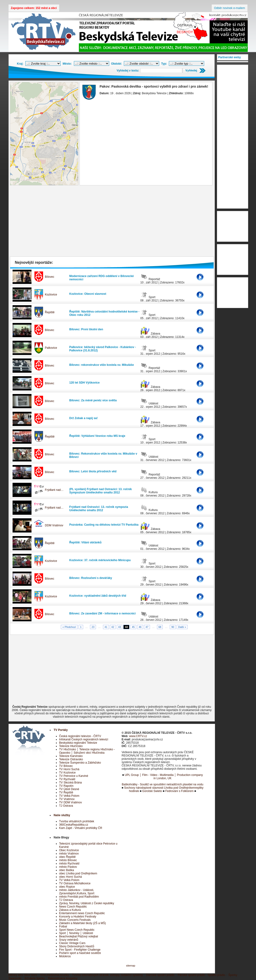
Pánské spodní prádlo (191, 975)
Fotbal (63, 926)
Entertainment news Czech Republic (82, 913)
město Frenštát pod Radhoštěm (79, 897)
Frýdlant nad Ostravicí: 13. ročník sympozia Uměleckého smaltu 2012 (99, 509)
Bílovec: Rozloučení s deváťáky (91, 578)
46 (140, 627)
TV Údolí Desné (69, 789)
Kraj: (20, 64)
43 (120, 627)
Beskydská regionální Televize (78, 743)
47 (147, 627)
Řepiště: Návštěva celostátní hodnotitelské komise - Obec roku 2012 (104, 313)
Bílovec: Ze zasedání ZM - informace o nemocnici (103, 613)
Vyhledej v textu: (128, 71)
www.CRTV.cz (138, 736)
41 (106, 627)
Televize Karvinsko (71, 756)
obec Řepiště (67, 857)
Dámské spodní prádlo (160, 975)
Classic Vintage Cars (72, 943)
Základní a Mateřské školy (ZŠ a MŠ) (83, 923)
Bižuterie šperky (35, 978)
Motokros (65, 956)
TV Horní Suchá (69, 769)
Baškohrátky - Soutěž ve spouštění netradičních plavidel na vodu (162, 784)
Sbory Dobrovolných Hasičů (77, 946)
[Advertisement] (112, 222)
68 (160, 627)
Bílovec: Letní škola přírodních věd (93, 471)
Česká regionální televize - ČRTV (80, 736)
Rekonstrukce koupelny (63, 978)
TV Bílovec (66, 766)
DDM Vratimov (54, 525)
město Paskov (68, 867)
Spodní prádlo (216, 975)
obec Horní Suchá (71, 877)
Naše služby (62, 815)
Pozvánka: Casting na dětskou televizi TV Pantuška (104, 525)
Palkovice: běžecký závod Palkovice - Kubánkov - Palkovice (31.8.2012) (103, 349)
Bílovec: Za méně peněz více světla (93, 400)
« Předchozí (69, 627)
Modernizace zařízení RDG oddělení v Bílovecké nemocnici (102, 278)
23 (93, 627)
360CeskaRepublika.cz (74, 825)
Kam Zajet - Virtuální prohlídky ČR (81, 828)
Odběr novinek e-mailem (230, 8)
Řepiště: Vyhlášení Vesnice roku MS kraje (97, 436)
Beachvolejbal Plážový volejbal (79, 936)
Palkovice (51, 348)
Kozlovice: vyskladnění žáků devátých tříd (98, 596)
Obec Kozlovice (69, 850)
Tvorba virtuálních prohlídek (77, 821)
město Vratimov (69, 854)
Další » (182, 627)
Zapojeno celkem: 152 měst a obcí (34, 8)
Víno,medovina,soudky (55, 975)
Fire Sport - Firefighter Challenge (80, 950)
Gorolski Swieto (152, 791)
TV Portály (61, 730)
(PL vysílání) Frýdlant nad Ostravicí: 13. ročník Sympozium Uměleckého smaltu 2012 (101, 491)
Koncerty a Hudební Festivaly (78, 917)
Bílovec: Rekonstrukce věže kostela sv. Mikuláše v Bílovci (103, 455)
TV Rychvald (67, 779)
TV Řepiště (66, 792)
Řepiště (50, 312)
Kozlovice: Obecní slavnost (88, 294)
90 (173, 627)
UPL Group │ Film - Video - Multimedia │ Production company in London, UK (164, 777)
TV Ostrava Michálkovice (75, 883)
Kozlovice (51, 295)
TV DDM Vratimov (71, 802)
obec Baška (67, 870)
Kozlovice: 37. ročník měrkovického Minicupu (100, 560)
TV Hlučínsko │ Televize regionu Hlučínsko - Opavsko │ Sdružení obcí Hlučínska (87, 751)
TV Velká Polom (69, 796)
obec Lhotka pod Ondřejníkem (78, 873)
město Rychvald (69, 864)
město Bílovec (68, 860)
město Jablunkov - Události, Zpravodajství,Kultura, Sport (77, 892)
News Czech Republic (73, 907)
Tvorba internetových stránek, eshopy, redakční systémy (107, 975)
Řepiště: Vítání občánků (85, 542)
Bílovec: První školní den (86, 329)
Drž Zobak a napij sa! (84, 418)
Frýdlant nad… (54, 490)
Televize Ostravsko (71, 759)
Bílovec (50, 277)
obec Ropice (67, 887)
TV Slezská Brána (71, 783)
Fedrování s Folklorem (179, 791)
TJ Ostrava (66, 806)
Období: (117, 64)
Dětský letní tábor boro (23, 975)
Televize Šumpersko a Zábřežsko (80, 763)
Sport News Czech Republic (77, 930)
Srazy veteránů (69, 940)
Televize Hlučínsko (71, 746)
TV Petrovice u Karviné (74, 776)
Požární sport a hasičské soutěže (80, 953)
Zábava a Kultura (70, 910)
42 (113, 627)
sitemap (131, 966)
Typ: (164, 64)
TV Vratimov (67, 799)
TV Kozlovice (67, 773)
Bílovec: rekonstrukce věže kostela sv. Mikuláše (102, 365)
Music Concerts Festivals (75, 920)
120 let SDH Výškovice (85, 383)
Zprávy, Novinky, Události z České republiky (87, 903)
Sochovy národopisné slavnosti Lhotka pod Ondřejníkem (160, 788)
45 (133, 627)
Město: (67, 64)
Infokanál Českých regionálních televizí (84, 739)
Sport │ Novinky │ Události (76, 933)
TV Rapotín (66, 786)
